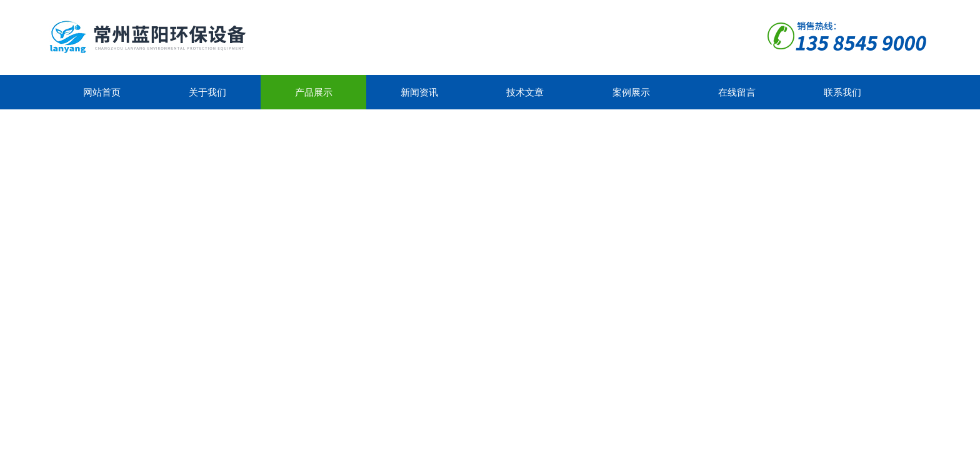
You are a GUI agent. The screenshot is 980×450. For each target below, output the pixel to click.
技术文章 (525, 92)
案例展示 (631, 92)
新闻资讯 (419, 92)
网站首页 (102, 92)
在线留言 (737, 92)
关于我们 (207, 92)
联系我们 (842, 92)
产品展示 (314, 92)
